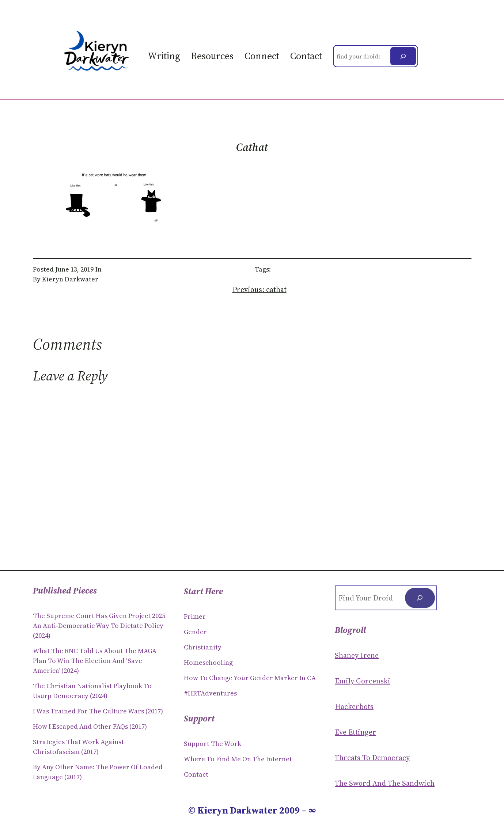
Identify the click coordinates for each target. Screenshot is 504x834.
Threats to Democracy (372, 758)
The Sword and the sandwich (385, 783)
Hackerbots (354, 706)
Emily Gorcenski (363, 681)
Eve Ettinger (355, 732)
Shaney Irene (357, 655)
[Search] (403, 56)
